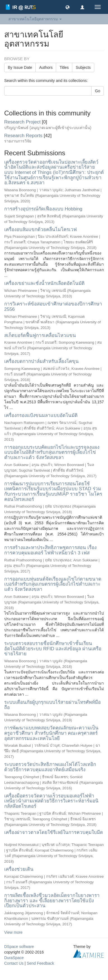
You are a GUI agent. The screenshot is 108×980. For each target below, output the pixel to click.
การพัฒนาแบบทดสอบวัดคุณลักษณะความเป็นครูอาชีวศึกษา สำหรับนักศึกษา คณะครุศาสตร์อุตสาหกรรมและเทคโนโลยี (51, 733)
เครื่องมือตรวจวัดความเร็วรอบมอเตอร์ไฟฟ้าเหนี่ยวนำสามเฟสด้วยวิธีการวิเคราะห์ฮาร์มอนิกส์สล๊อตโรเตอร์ (51, 801)
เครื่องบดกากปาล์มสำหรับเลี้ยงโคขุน (41, 361)
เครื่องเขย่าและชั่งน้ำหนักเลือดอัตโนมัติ (44, 283)
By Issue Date (20, 67)
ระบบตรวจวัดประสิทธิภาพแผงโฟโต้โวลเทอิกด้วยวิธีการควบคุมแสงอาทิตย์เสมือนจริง (50, 767)
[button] (68, 7)
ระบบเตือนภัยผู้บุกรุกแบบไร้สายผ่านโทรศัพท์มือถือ (52, 705)
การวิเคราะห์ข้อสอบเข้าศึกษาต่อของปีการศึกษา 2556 (53, 307)
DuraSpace (14, 958)
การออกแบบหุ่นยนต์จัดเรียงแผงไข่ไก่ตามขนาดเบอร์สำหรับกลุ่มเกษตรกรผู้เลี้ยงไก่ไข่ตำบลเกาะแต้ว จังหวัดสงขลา (53, 584)
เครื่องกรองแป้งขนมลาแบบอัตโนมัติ (41, 415)
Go (98, 91)
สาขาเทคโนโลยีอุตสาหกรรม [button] (35, 19)
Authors (46, 67)
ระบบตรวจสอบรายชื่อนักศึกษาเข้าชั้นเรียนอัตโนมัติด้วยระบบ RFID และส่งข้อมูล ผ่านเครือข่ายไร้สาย (53, 649)
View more (13, 932)
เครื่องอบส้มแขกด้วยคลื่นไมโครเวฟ (40, 230)
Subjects (83, 67)
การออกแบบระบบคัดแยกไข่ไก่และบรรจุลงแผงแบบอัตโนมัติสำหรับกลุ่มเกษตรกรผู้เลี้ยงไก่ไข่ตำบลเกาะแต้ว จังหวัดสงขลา (52, 452)
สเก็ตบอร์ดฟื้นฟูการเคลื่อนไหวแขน (40, 335)
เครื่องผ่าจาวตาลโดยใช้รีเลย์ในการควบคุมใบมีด (54, 832)
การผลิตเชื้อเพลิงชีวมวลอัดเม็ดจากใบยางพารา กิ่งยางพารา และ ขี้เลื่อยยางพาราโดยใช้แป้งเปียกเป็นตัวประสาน (52, 901)
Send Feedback (40, 963)
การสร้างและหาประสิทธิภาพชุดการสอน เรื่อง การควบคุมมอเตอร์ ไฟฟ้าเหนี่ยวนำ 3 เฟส (50, 550)
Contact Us (14, 963)
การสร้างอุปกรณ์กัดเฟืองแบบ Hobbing (43, 209)
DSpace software (19, 947)
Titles (64, 67)
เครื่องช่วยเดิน (19, 869)
